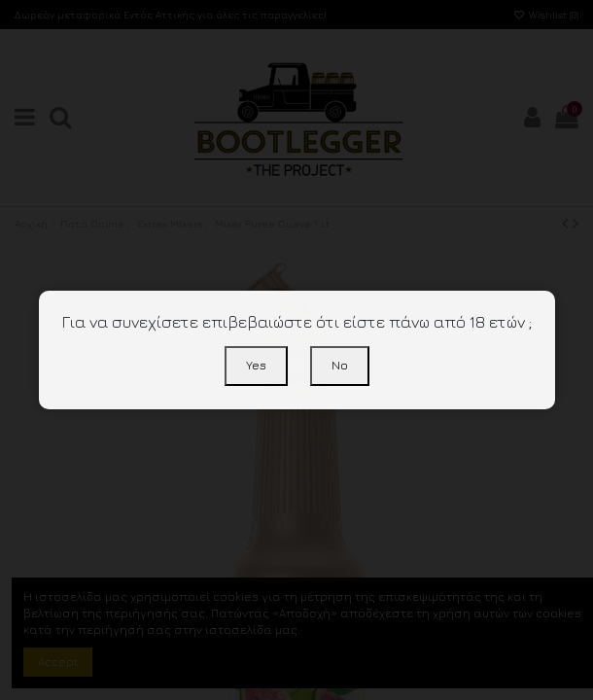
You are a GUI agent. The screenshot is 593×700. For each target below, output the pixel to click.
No (340, 365)
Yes (256, 365)
